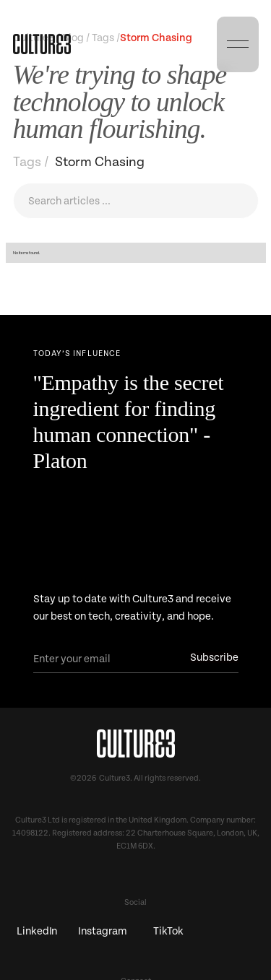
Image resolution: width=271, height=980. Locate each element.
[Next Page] (136, 357)
